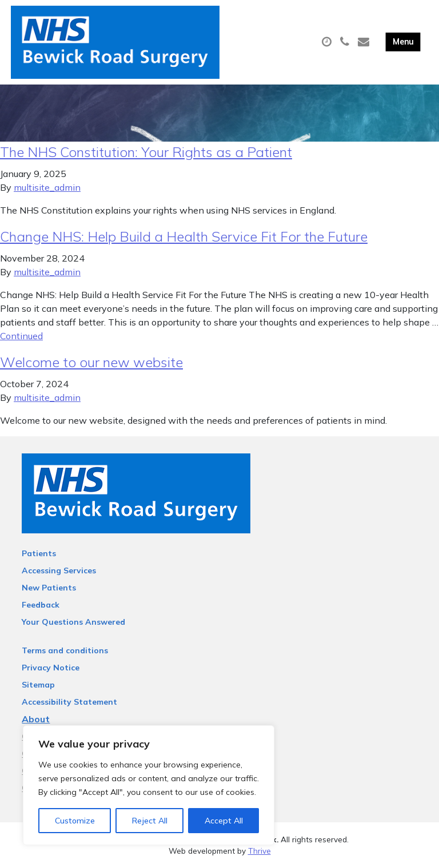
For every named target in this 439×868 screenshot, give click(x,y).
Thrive (260, 851)
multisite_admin (47, 187)
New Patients (49, 588)
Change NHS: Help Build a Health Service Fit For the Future (184, 236)
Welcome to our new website (91, 362)
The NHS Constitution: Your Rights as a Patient (146, 152)
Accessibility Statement (69, 702)
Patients (39, 553)
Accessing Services (59, 570)
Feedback (41, 605)
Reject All (150, 821)
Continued (21, 336)
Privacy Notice (51, 668)
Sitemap (38, 685)
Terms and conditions (65, 650)
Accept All (224, 821)
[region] (149, 785)
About (36, 719)
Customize (75, 821)
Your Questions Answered (73, 622)
